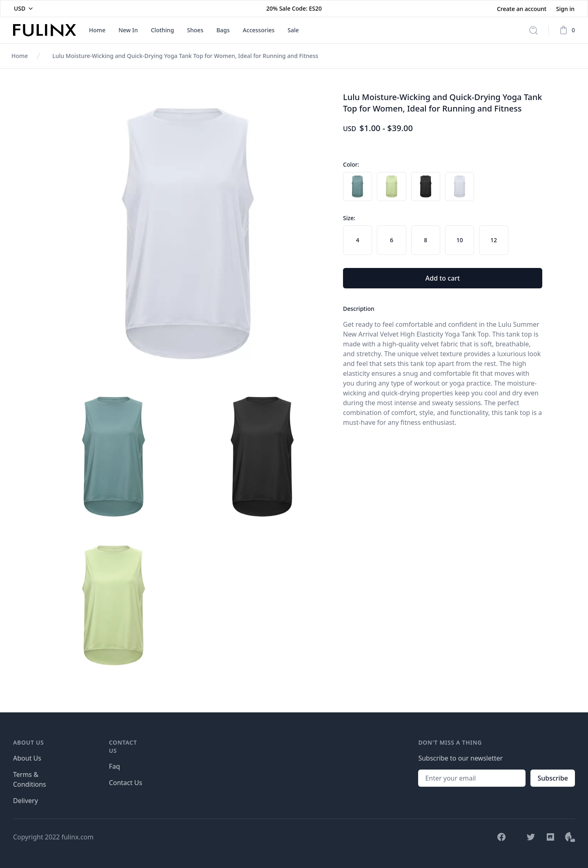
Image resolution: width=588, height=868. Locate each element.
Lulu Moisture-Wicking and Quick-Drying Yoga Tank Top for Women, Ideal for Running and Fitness (185, 56)
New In (128, 30)
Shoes (195, 30)
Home (97, 30)
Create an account (522, 9)
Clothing (162, 30)
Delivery (26, 801)
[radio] (357, 186)
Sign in (565, 9)
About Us (27, 758)
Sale (293, 30)
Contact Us (126, 783)
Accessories (259, 30)
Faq (115, 766)
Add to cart (443, 278)
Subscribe (553, 778)
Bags (223, 30)
